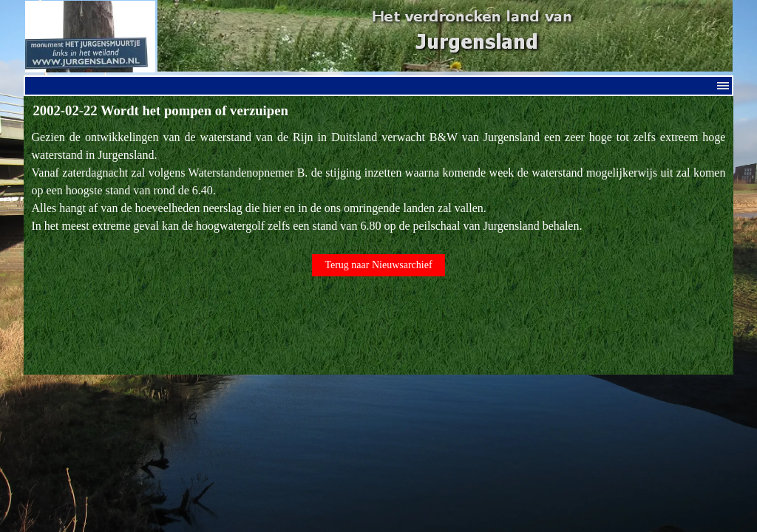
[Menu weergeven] (723, 86)
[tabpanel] (379, 182)
